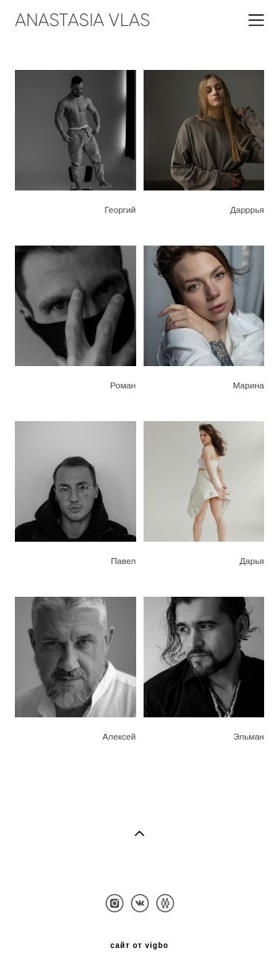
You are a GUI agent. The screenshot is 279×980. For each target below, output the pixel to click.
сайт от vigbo (139, 946)
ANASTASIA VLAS (83, 20)
